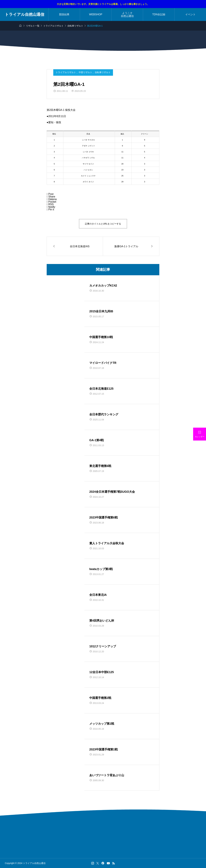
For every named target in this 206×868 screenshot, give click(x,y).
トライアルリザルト (66, 72)
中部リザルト (86, 72)
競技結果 (64, 14)
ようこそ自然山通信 (127, 14)
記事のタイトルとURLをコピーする (103, 224)
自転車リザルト (103, 72)
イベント (190, 14)
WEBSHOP (96, 14)
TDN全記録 (159, 14)
